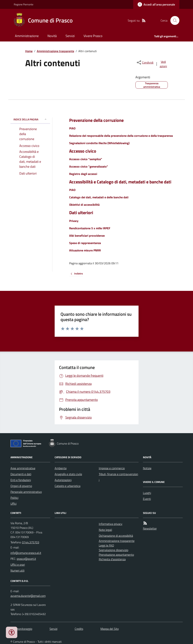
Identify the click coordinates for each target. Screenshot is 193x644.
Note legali (105, 530)
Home (29, 51)
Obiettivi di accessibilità (84, 205)
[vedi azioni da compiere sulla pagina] (161, 64)
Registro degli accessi (83, 174)
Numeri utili (17, 570)
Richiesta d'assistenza (112, 559)
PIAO (72, 128)
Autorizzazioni (63, 480)
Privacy (74, 221)
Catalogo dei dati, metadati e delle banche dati (99, 197)
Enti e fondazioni (21, 480)
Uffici (14, 504)
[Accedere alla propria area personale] (156, 4)
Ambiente (61, 468)
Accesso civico (83, 151)
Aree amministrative (23, 468)
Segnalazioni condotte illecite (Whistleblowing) (99, 143)
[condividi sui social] (145, 62)
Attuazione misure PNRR (85, 250)
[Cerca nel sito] (173, 20)
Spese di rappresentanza (85, 243)
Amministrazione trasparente (55, 51)
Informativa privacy (111, 524)
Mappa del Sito (110, 629)
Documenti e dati (21, 474)
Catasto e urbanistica (68, 486)
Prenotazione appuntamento (116, 555)
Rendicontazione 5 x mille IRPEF (90, 228)
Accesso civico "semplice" (86, 159)
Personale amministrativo (26, 492)
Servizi (70, 36)
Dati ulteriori (81, 213)
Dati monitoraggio (21, 629)
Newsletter (150, 528)
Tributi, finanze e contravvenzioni (118, 477)
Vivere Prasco (93, 36)
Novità (52, 36)
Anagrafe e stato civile (68, 474)
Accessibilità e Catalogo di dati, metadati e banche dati (120, 182)
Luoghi (147, 493)
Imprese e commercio (112, 468)
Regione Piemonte (24, 4)
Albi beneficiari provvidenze (87, 236)
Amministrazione (27, 36)
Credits (79, 629)
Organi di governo (21, 486)
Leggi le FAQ (106, 545)
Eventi (147, 499)
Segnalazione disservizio (114, 550)
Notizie (147, 468)
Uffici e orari (18, 565)
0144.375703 (31, 542)
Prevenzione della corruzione (96, 120)
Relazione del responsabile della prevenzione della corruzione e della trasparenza (121, 136)
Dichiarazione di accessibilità (116, 536)
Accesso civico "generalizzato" (89, 166)
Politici (14, 498)
